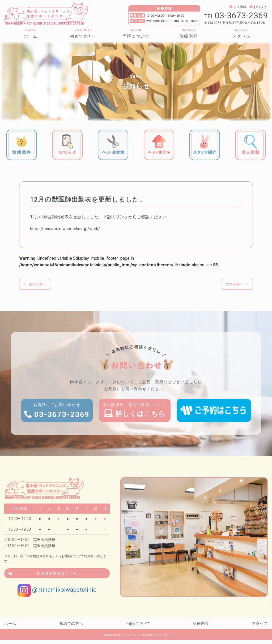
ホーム (31, 36)
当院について (136, 36)
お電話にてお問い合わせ (57, 416)
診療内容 (189, 36)
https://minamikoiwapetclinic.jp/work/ (65, 229)
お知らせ (258, 7)
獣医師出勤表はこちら (57, 578)
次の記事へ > (236, 284)
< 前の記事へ (36, 284)
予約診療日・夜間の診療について (136, 415)
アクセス (241, 36)
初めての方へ (83, 36)
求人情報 (238, 7)
